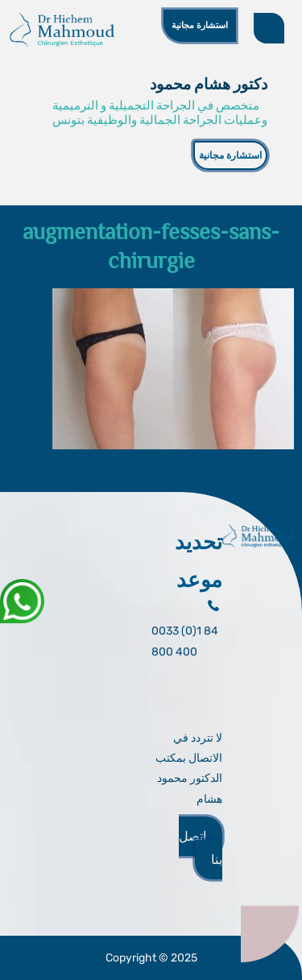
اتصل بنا (201, 848)
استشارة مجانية (200, 25)
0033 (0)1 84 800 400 (185, 641)
